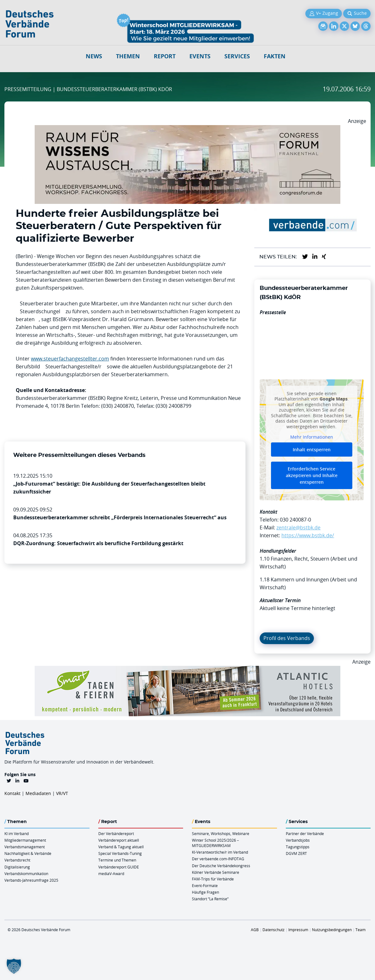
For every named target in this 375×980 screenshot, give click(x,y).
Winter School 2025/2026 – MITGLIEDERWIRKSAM (215, 843)
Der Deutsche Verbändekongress (221, 866)
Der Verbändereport (116, 833)
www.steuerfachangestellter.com (70, 359)
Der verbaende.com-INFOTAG (218, 859)
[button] (14, 966)
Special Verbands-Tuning (120, 853)
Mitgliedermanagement (25, 840)
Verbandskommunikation (26, 873)
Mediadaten (38, 793)
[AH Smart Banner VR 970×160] (187, 670)
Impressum (298, 930)
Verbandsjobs (298, 840)
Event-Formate (205, 885)
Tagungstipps (298, 847)
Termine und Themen (117, 860)
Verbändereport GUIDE (119, 867)
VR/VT (62, 793)
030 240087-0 (295, 520)
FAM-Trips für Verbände (213, 879)
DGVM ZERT (296, 853)
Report (165, 56)
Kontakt (12, 793)
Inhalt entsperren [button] (312, 450)
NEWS (94, 56)
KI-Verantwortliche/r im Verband (220, 852)
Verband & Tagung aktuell (121, 847)
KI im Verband (17, 833)
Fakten (275, 56)
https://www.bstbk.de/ (308, 535)
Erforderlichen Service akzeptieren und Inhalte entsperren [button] (312, 475)
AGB (255, 930)
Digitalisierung (17, 867)
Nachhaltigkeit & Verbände (28, 853)
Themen (128, 56)
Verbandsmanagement (25, 847)
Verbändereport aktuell (119, 840)
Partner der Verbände (305, 833)
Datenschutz (274, 930)
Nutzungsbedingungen (332, 930)
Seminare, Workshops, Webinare (221, 833)
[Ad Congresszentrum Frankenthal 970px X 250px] (187, 129)
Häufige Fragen (205, 892)
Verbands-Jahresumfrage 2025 (31, 880)
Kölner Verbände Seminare (216, 872)
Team (361, 930)
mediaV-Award (111, 873)
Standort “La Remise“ (210, 899)
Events (200, 56)
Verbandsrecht (17, 860)
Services (237, 56)
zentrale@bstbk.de (298, 527)
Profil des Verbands (287, 638)
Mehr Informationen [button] (312, 437)
